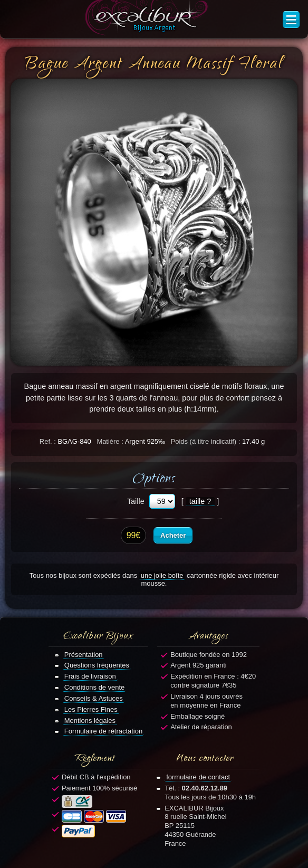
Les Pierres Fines (91, 709)
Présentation (84, 655)
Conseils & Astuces (94, 698)
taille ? (200, 501)
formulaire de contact (198, 777)
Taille (136, 501)
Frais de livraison (90, 676)
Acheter (173, 535)
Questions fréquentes (97, 665)
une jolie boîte (162, 575)
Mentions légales (90, 721)
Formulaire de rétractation (103, 731)
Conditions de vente (95, 687)
